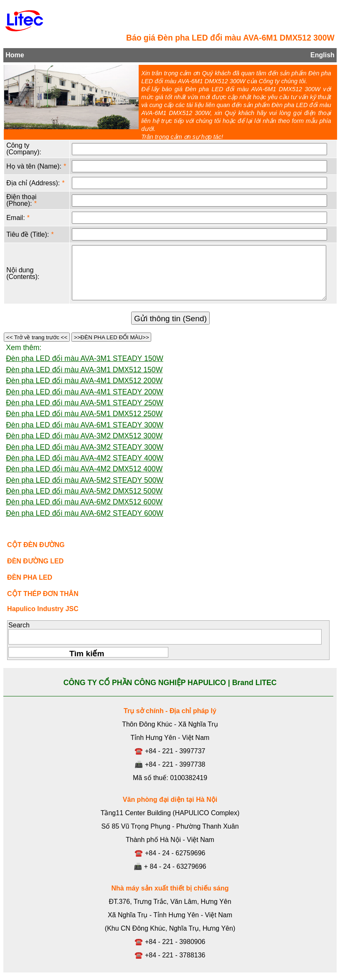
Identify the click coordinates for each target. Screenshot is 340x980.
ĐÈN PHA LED (30, 577)
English (322, 55)
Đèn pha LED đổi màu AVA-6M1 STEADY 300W (85, 425)
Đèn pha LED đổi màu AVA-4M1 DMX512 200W (84, 381)
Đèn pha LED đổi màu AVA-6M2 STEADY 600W (85, 513)
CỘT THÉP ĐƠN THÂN (43, 594)
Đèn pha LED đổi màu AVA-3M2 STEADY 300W (85, 447)
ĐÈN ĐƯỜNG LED (35, 561)
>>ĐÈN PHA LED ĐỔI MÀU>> (111, 337)
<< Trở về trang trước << (37, 337)
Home (15, 55)
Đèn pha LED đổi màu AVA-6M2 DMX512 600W (84, 502)
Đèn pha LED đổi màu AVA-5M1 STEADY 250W (85, 403)
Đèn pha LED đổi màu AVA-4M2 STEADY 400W (85, 458)
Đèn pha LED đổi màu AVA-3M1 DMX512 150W (84, 370)
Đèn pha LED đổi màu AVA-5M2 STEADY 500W (85, 480)
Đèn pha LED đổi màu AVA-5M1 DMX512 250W (84, 414)
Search (19, 625)
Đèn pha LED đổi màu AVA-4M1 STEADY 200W (85, 392)
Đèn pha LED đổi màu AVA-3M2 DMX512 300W (84, 436)
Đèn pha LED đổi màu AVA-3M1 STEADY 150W (85, 358)
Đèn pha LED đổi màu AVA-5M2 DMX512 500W (84, 491)
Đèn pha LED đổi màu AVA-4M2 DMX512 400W (84, 469)
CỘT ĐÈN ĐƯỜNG (36, 545)
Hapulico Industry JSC (43, 609)
